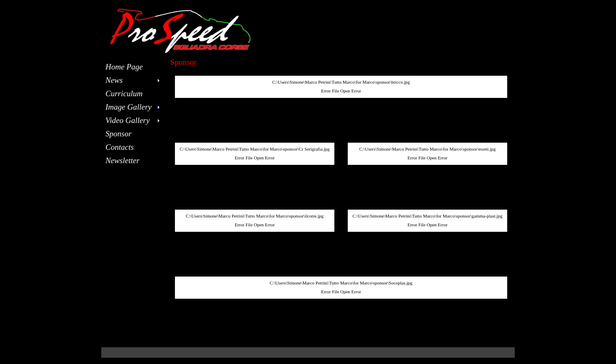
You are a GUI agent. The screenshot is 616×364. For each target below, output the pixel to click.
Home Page (124, 67)
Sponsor (118, 134)
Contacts (120, 147)
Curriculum (124, 94)
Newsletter (122, 160)
